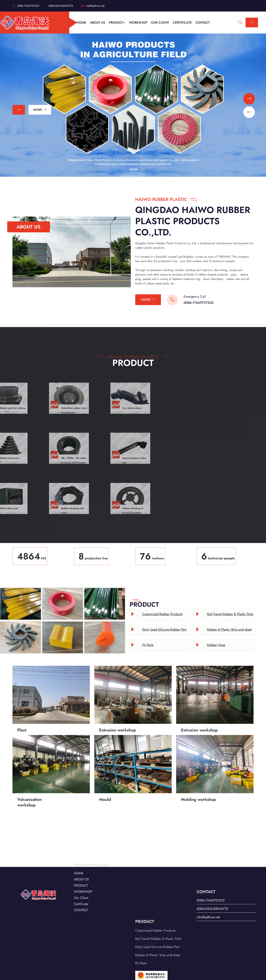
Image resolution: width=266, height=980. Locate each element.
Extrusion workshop (117, 706)
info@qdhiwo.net (93, 6)
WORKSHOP (138, 23)
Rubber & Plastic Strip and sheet (229, 630)
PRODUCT (117, 23)
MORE (40, 110)
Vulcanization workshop (29, 779)
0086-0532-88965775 (61, 6)
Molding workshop (198, 776)
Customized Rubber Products (162, 614)
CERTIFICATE (182, 23)
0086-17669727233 (26, 6)
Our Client (81, 880)
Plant (22, 706)
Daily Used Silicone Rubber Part (164, 630)
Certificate (81, 887)
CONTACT (203, 23)
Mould (105, 776)
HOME (81, 23)
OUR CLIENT (160, 23)
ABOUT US (97, 23)
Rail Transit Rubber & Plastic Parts (230, 614)
